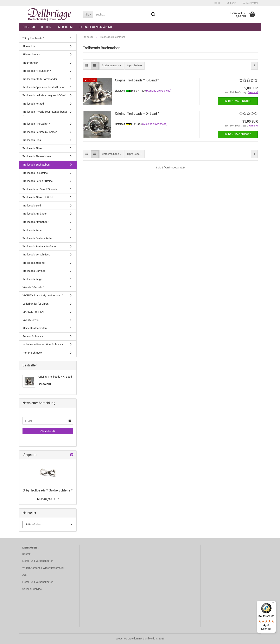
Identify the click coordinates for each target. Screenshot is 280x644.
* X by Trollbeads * (33, 38)
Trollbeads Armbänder (35, 222)
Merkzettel (250, 3)
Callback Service (32, 589)
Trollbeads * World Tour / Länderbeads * (45, 114)
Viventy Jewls (31, 320)
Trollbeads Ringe (32, 279)
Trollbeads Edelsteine (35, 173)
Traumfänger (30, 63)
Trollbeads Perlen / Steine (38, 181)
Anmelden (48, 431)
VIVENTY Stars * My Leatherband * (43, 295)
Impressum (65, 27)
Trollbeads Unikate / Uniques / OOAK (44, 95)
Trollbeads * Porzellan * (36, 124)
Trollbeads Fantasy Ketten (38, 238)
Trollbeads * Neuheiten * (37, 71)
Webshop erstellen (127, 639)
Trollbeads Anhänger (35, 214)
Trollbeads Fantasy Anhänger (40, 246)
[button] (217, 3)
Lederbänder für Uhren (36, 304)
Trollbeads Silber (32, 148)
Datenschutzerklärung (95, 27)
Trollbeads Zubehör (34, 263)
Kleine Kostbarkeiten (35, 328)
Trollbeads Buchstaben (36, 165)
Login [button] (232, 3)
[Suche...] (88, 14)
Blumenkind (29, 46)
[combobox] (112, 66)
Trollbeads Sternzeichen (37, 156)
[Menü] (273, 603)
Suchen (46, 27)
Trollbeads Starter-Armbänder (40, 79)
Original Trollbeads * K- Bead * (137, 80)
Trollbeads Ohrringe (34, 271)
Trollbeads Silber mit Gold (37, 197)
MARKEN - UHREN (33, 312)
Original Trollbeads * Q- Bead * (137, 114)
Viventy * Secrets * (33, 287)
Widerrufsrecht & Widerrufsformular (43, 568)
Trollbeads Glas (32, 140)
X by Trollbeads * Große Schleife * (48, 490)
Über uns (29, 27)
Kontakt (27, 554)
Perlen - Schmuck (33, 336)
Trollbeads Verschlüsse (36, 255)
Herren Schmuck (32, 353)
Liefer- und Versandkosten (38, 561)
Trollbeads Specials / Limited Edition (44, 87)
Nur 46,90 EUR (48, 499)
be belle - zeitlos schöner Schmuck (43, 344)
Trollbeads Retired (33, 104)
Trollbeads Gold (32, 206)
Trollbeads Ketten (33, 230)
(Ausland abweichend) (159, 91)
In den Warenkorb (238, 101)
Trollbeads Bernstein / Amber (40, 132)
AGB (25, 575)
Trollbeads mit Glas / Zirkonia (40, 189)
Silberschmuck (31, 54)
